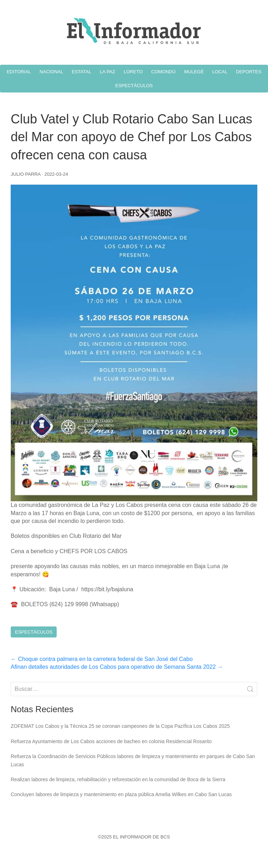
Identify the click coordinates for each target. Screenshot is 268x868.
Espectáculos (34, 632)
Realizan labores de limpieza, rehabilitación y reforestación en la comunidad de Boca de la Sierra (118, 779)
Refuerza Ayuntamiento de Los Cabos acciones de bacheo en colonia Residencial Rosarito (111, 741)
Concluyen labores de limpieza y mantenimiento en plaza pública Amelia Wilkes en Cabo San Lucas (121, 794)
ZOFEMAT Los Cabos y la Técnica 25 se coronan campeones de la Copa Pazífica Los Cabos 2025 (120, 726)
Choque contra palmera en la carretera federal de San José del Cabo (102, 659)
